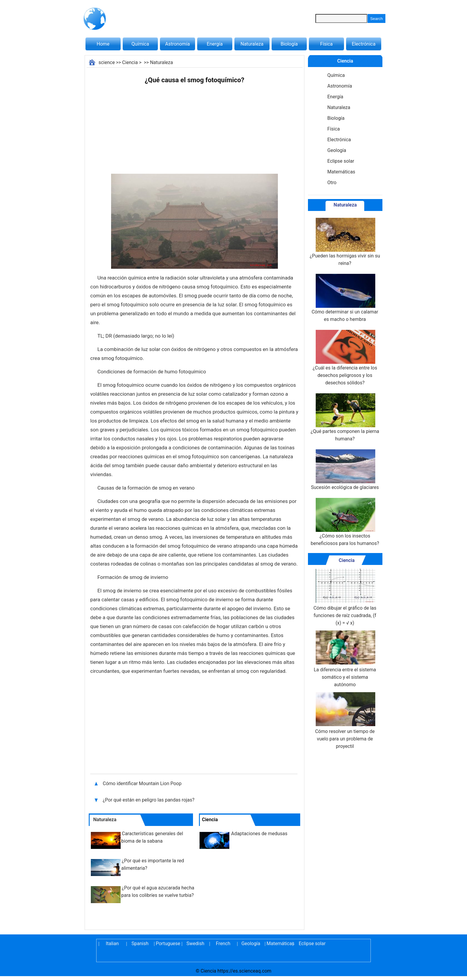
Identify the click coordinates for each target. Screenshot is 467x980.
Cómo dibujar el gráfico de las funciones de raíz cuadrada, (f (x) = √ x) (345, 597)
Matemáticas (341, 172)
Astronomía (178, 44)
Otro (332, 183)
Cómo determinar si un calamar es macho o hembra (345, 298)
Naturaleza (252, 44)
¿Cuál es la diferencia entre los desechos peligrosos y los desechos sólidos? (345, 358)
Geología (337, 150)
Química (140, 44)
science (107, 62)
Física (326, 44)
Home (103, 44)
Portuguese (168, 943)
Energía (215, 44)
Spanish (140, 943)
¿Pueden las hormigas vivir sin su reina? (345, 242)
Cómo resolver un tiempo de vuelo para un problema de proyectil (345, 721)
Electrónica (364, 44)
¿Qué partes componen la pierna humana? (345, 417)
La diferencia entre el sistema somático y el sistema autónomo (345, 659)
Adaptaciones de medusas (259, 834)
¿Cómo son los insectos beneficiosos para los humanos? (345, 522)
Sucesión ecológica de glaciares (345, 470)
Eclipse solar (341, 161)
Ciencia (130, 62)
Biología (289, 44)
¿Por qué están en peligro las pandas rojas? (149, 800)
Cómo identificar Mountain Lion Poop (143, 783)
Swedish (195, 943)
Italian (112, 943)
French (223, 943)
